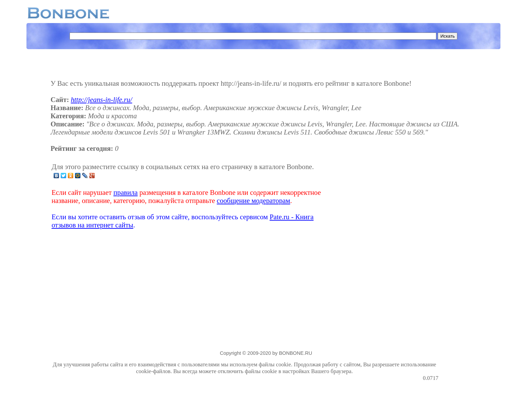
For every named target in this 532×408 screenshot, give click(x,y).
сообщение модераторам (253, 200)
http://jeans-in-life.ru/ (102, 99)
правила (125, 192)
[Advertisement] (385, 196)
